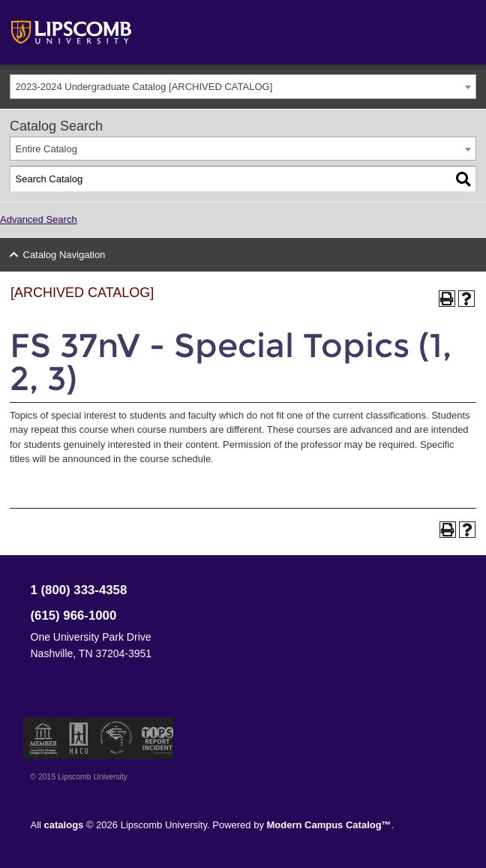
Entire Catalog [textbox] (46, 149)
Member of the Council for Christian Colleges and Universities (43, 738)
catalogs (64, 825)
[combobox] (243, 87)
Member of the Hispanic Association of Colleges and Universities (79, 738)
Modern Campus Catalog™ (329, 825)
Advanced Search (39, 219)
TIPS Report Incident (156, 738)
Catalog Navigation (64, 255)
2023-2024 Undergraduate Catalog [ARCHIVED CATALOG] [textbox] (144, 87)
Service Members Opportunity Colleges (117, 738)
